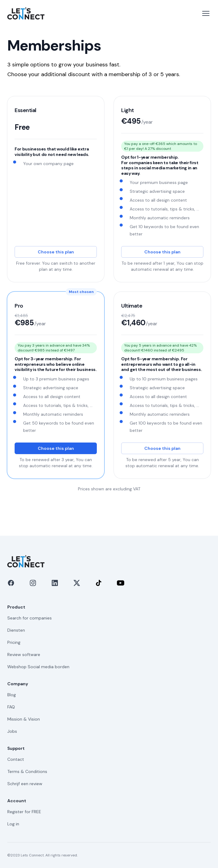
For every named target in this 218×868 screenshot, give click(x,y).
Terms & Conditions (27, 771)
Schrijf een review (25, 784)
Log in (13, 824)
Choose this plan (56, 252)
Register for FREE (24, 812)
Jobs (12, 731)
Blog (12, 695)
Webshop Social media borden (38, 667)
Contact (16, 759)
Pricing (14, 642)
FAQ (11, 707)
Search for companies (30, 618)
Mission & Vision (24, 719)
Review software (24, 655)
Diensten (16, 630)
